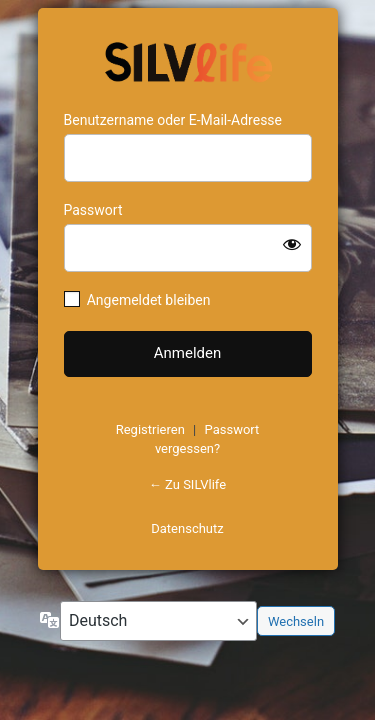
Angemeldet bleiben (149, 300)
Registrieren (150, 429)
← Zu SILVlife (187, 484)
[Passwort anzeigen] (292, 244)
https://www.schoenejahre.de (188, 60)
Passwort (93, 210)
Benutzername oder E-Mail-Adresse (173, 120)
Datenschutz (187, 528)
